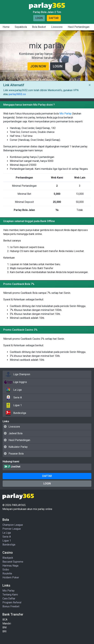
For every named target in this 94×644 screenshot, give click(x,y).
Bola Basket (39, 27)
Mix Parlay (66, 114)
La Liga (13, 390)
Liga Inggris (15, 382)
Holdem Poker (11, 577)
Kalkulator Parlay (16, 447)
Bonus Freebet (11, 606)
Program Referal (12, 602)
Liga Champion (17, 374)
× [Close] (90, 85)
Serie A (13, 398)
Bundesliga (15, 413)
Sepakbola (21, 27)
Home (6, 27)
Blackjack (8, 558)
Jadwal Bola (13, 433)
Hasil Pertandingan (79, 27)
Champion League (13, 525)
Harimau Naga (10, 566)
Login (39, 18)
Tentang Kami (10, 595)
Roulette (7, 574)
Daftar (54, 18)
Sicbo (6, 570)
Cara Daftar (9, 599)
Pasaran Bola (14, 454)
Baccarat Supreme (13, 562)
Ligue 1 (13, 405)
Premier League (12, 529)
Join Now (38, 66)
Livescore (57, 27)
